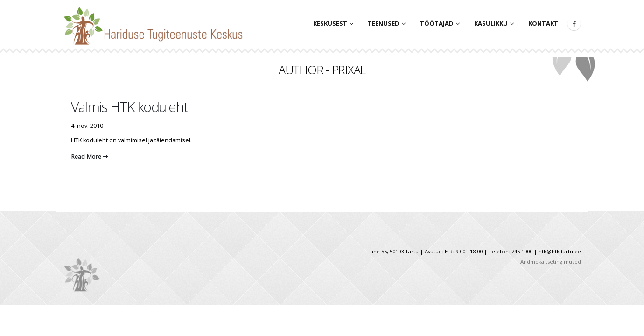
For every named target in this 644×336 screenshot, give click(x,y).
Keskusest (330, 23)
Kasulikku (491, 23)
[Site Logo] (156, 23)
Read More (89, 157)
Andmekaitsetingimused (551, 262)
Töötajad (437, 23)
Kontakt (543, 23)
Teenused (384, 23)
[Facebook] (574, 24)
